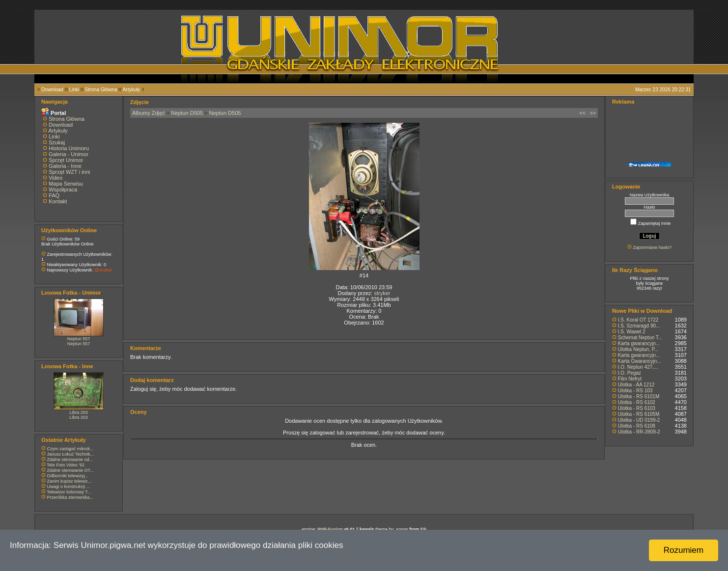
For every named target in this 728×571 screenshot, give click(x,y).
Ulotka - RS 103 (635, 391)
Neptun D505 (187, 113)
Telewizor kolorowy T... (69, 492)
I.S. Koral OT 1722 (638, 320)
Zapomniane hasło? (652, 247)
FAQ (54, 195)
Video (56, 178)
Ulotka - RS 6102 (637, 402)
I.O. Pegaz (630, 373)
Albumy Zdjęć (149, 113)
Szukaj (57, 142)
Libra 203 (79, 412)
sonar (402, 529)
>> (593, 113)
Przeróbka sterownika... (70, 497)
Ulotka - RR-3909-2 (639, 432)
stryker (382, 293)
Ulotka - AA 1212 (636, 385)
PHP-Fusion (330, 529)
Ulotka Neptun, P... (638, 349)
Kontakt (58, 201)
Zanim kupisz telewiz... (70, 481)
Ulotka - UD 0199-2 (639, 420)
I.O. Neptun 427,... (638, 367)
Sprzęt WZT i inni (69, 172)
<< (582, 113)
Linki (74, 90)
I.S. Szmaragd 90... (639, 326)
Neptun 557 (79, 339)
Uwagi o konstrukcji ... (69, 487)
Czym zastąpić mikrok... (70, 449)
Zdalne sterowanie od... (70, 460)
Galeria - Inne (65, 166)
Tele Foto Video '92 (66, 465)
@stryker (103, 270)
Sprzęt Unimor (66, 160)
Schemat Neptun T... (640, 338)
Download (52, 90)
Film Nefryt (630, 379)
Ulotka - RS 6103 (637, 408)
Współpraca (63, 190)
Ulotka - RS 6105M (639, 414)
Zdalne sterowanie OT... (70, 470)
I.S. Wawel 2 (632, 332)
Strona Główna (101, 90)
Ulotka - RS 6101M (639, 396)
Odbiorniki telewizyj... (68, 476)
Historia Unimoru (69, 148)
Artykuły (132, 90)
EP (423, 529)
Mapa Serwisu (66, 184)
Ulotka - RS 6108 (637, 426)
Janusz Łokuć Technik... (70, 454)
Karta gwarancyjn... (639, 343)
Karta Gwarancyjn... (640, 361)
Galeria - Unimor (69, 154)
